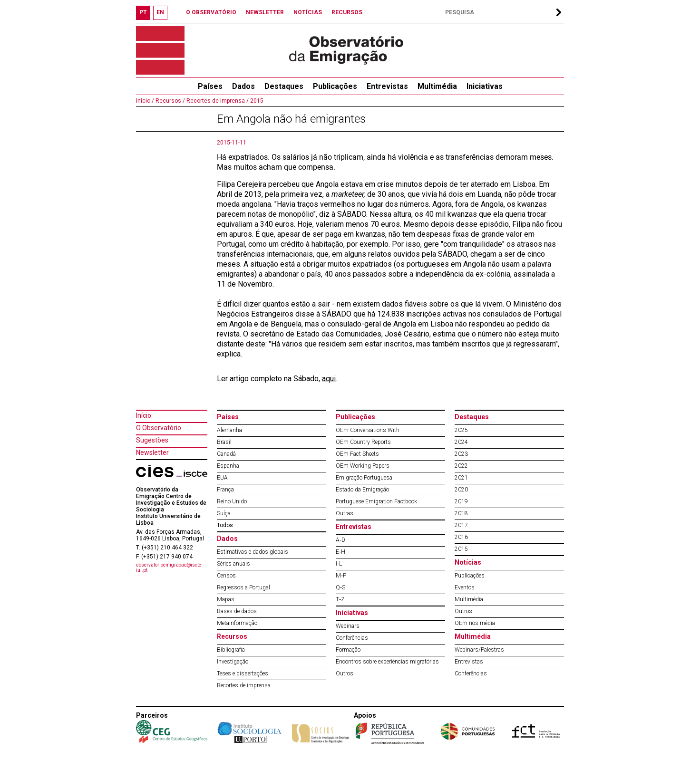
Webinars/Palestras (479, 650)
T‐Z (340, 599)
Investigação (233, 662)
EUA (222, 478)
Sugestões (152, 440)
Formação (348, 650)
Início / (145, 101)
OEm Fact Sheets (357, 454)
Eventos (465, 587)
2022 (461, 466)
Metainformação (237, 623)
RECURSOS (347, 12)
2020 (461, 490)
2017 (461, 525)
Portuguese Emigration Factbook (376, 501)
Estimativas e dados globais (253, 552)
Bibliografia (231, 650)
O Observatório (159, 428)
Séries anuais (233, 564)
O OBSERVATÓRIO (211, 12)
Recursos (232, 636)
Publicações (335, 86)
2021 (461, 478)
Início (144, 415)
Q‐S (340, 587)
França (225, 490)
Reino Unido (232, 501)
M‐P (341, 576)
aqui (329, 379)
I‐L (339, 564)
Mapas (226, 599)
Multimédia (437, 86)
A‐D (340, 540)
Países (228, 417)
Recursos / (170, 101)
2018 (461, 513)
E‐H (340, 552)
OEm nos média (475, 623)
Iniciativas (485, 86)
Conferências (352, 638)
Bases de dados (237, 611)
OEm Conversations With (368, 430)
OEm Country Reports (363, 442)
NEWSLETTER (265, 12)
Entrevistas (387, 86)
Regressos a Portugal (243, 587)
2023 (461, 454)
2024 (461, 442)
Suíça (224, 513)
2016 (461, 537)
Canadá (226, 454)
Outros (345, 673)
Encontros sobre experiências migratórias (387, 662)
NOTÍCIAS (308, 12)
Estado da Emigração (362, 490)
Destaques (284, 86)
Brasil (224, 442)
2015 (256, 101)
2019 (461, 501)
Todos (225, 525)
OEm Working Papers (363, 466)
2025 (461, 430)
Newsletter (152, 452)
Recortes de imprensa (244, 685)
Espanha (228, 466)
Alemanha (229, 430)
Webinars (348, 626)
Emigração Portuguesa (364, 478)
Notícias (468, 562)
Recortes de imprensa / (217, 101)
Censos (226, 576)
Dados (243, 86)
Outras (345, 513)
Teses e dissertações (243, 673)
